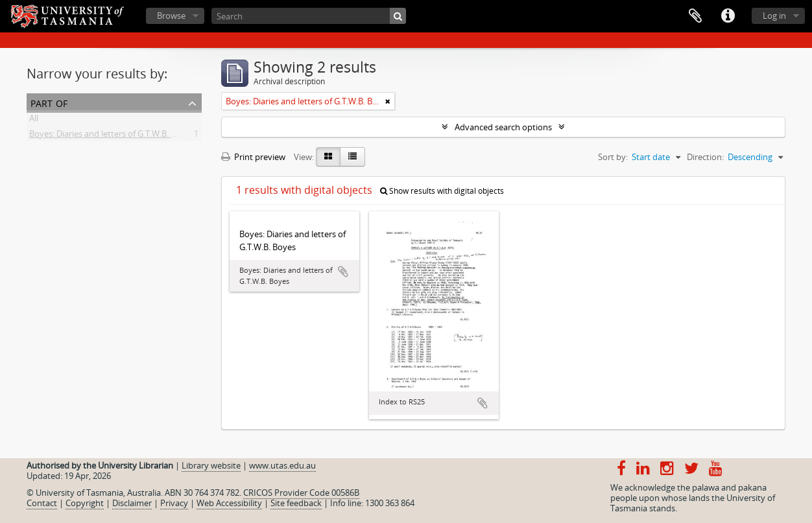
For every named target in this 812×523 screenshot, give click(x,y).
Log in (774, 16)
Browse (171, 16)
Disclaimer (132, 503)
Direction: (705, 157)
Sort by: (613, 157)
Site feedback (296, 503)
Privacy (174, 503)
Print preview (253, 157)
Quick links (728, 16)
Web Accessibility (229, 503)
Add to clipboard (343, 272)
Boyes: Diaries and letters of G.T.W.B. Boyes (112, 136)
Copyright (85, 503)
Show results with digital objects (442, 191)
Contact (42, 503)
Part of (49, 102)
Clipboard (695, 16)
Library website (211, 465)
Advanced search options (503, 127)
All (34, 121)
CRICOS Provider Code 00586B (301, 493)
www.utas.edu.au (282, 465)
